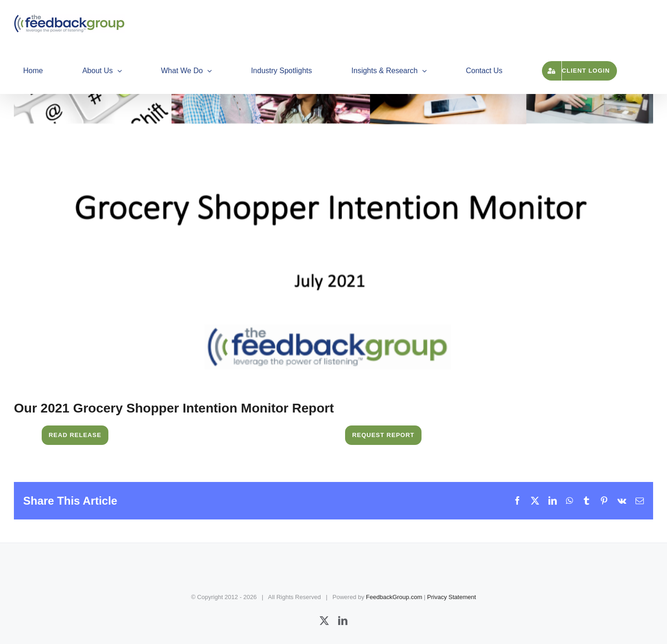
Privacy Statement (452, 597)
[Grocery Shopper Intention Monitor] (333, 206)
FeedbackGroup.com (394, 597)
